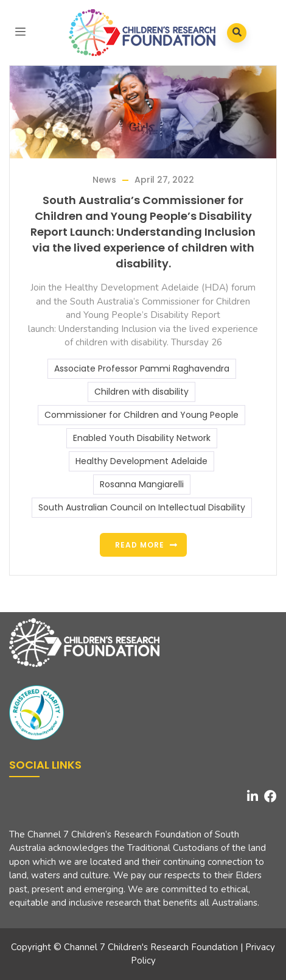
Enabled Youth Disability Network (142, 438)
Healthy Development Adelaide (141, 461)
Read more (140, 545)
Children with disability (141, 392)
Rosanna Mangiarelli (142, 484)
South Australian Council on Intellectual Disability (142, 507)
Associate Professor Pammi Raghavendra (142, 368)
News (104, 180)
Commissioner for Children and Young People (141, 415)
